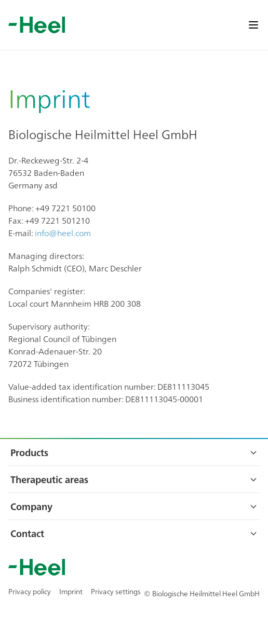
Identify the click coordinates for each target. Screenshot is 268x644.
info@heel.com (63, 232)
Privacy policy (30, 591)
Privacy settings (116, 591)
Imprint (71, 591)
